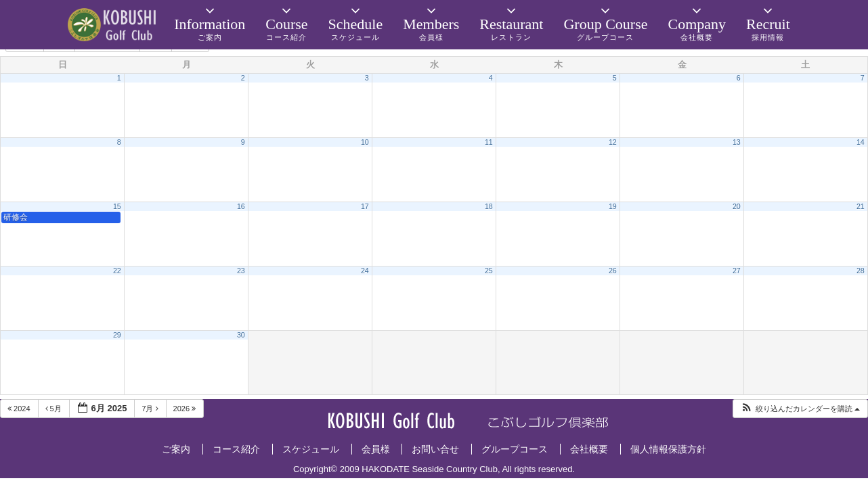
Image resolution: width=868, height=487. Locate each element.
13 (737, 142)
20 (737, 206)
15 (117, 206)
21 (861, 206)
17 (365, 206)
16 (241, 206)
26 (613, 271)
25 (489, 271)
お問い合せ (435, 449)
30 (241, 335)
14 (861, 142)
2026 (186, 409)
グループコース (515, 449)
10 (365, 142)
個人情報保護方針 (668, 449)
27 (737, 271)
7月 (151, 409)
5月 (55, 409)
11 (489, 142)
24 (365, 271)
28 (861, 271)
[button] (800, 409)
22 (117, 271)
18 (489, 206)
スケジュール (311, 449)
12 (613, 142)
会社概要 (589, 449)
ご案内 (176, 449)
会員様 (376, 449)
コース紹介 (236, 449)
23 (241, 271)
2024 (20, 409)
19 (613, 206)
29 (117, 335)
